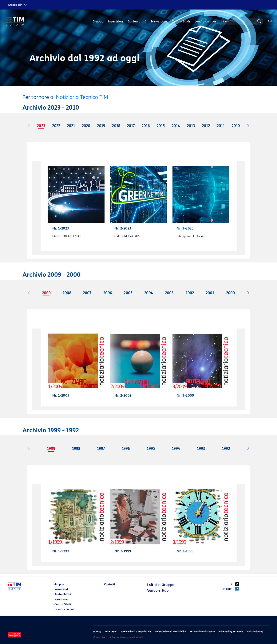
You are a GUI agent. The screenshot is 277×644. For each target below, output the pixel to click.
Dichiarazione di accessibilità (170, 632)
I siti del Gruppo (160, 585)
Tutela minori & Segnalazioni (136, 632)
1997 (101, 449)
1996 (126, 449)
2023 (41, 126)
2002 (190, 293)
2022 (56, 126)
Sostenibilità (137, 21)
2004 (149, 293)
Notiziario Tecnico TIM (82, 97)
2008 (67, 293)
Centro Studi (181, 21)
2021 (71, 126)
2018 (116, 126)
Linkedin (232, 589)
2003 (169, 293)
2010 (236, 126)
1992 (226, 449)
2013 (191, 126)
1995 (151, 449)
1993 (201, 449)
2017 (131, 126)
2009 (46, 293)
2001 (210, 293)
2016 (146, 126)
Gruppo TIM (15, 5)
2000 (231, 293)
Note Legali (111, 632)
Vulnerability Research (231, 632)
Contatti (110, 585)
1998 (76, 449)
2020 (86, 126)
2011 (221, 126)
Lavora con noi (205, 21)
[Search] (242, 21)
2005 (128, 293)
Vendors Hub (158, 591)
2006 (108, 293)
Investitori (115, 21)
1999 (51, 449)
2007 (87, 293)
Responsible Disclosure (202, 632)
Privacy (97, 632)
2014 (176, 126)
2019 (101, 126)
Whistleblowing (255, 632)
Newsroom (159, 21)
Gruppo (98, 21)
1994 (176, 449)
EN (270, 21)
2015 (161, 126)
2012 (206, 126)
